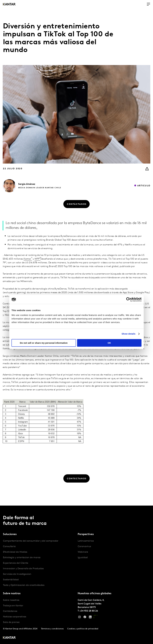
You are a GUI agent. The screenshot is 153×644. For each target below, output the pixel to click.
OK (109, 343)
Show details (129, 334)
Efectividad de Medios (15, 552)
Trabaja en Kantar (13, 606)
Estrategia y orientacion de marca (22, 558)
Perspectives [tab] (86, 534)
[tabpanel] (39, 563)
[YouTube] (96, 618)
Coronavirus (84, 547)
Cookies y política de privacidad (83, 629)
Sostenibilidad (11, 580)
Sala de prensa (11, 622)
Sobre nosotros (11, 600)
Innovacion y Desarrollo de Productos (23, 569)
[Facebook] (85, 618)
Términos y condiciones (52, 629)
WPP (37, 270)
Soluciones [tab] (10, 534)
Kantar (27, 270)
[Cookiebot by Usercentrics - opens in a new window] (128, 299)
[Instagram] (79, 618)
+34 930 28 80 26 (89, 611)
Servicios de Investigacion (17, 574)
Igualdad (83, 558)
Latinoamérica (86, 541)
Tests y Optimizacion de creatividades (24, 585)
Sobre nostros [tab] (12, 594)
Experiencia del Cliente (16, 563)
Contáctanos (10, 611)
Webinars (83, 552)
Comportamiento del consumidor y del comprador (31, 541)
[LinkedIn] (90, 618)
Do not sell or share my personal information (44, 343)
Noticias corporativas (15, 617)
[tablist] (76, 575)
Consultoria (9, 547)
